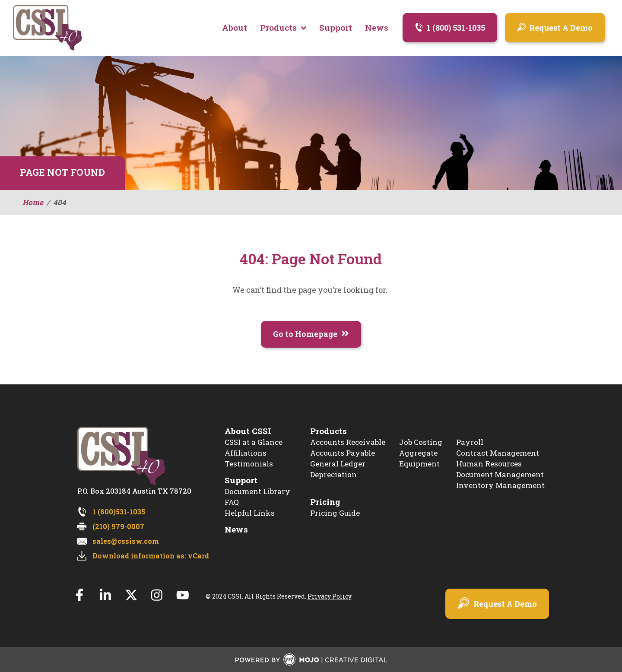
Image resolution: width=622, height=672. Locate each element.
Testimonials (249, 464)
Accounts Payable (343, 453)
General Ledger (338, 464)
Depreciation (333, 475)
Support (241, 480)
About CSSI (248, 431)
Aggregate (418, 453)
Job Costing (421, 442)
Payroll (470, 442)
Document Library (257, 492)
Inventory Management (500, 486)
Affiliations (246, 453)
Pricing (325, 502)
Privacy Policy (330, 597)
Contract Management (498, 453)
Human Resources (489, 464)
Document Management (500, 475)
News (236, 530)
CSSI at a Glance (254, 442)
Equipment (419, 464)
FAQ (232, 502)
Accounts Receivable (348, 442)
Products (328, 431)
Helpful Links (250, 513)
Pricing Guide (335, 513)
